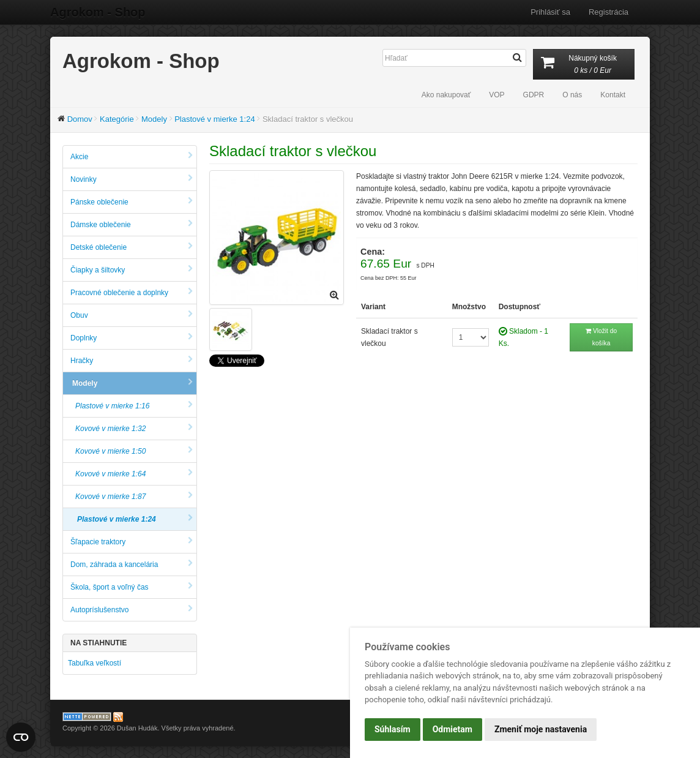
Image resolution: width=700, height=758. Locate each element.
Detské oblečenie (132, 247)
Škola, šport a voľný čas (132, 587)
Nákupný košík (584, 65)
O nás (572, 95)
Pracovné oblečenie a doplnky (132, 292)
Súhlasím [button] (393, 729)
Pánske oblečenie (132, 202)
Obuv (132, 315)
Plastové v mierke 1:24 (215, 119)
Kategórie (117, 119)
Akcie (132, 156)
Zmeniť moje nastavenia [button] (541, 729)
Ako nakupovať (446, 95)
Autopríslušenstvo (132, 610)
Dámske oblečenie (132, 224)
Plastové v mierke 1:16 (134, 406)
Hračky (132, 360)
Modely (154, 119)
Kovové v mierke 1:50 (134, 451)
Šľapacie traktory (132, 542)
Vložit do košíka (601, 337)
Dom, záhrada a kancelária (132, 564)
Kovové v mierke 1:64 (134, 474)
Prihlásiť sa (550, 12)
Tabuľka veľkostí (95, 663)
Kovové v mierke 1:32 (134, 428)
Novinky (132, 179)
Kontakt (613, 95)
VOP (497, 95)
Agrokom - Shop (98, 12)
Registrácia (609, 12)
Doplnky (132, 338)
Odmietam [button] (452, 729)
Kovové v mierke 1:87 (134, 496)
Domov (80, 119)
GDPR (534, 95)
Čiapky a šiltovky (132, 270)
